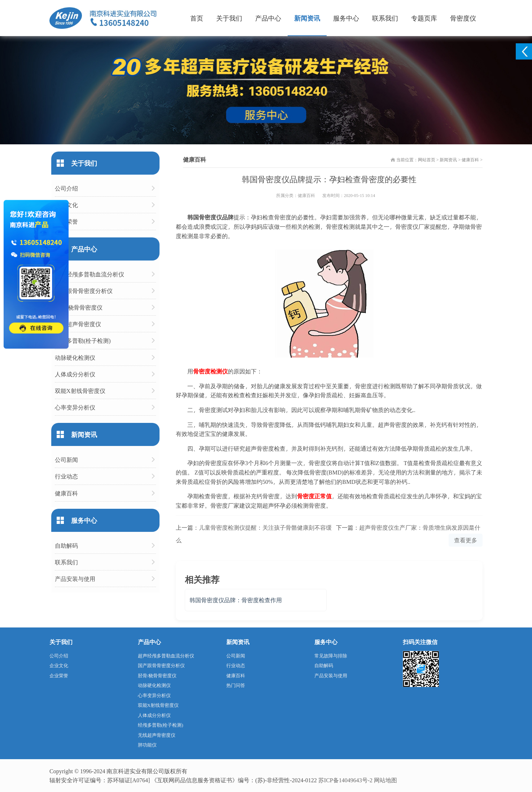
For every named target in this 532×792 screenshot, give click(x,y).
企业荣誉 (66, 221)
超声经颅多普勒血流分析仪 (90, 274)
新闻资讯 (307, 18)
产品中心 (268, 18)
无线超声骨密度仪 (78, 324)
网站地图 (385, 780)
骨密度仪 (463, 18)
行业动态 (66, 476)
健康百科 (470, 159)
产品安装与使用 (75, 579)
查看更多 (466, 540)
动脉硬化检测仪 (75, 357)
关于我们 (229, 18)
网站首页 (427, 159)
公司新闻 (66, 460)
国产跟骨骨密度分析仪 (84, 291)
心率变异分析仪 (75, 407)
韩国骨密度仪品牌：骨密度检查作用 (236, 600)
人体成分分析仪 (75, 374)
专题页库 (424, 18)
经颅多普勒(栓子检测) (83, 340)
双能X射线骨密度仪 (80, 391)
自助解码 (66, 545)
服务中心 (346, 18)
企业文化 (66, 205)
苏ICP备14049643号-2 (345, 780)
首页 (197, 18)
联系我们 (385, 18)
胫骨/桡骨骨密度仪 (79, 307)
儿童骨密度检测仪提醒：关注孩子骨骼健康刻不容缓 (265, 527)
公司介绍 (66, 188)
